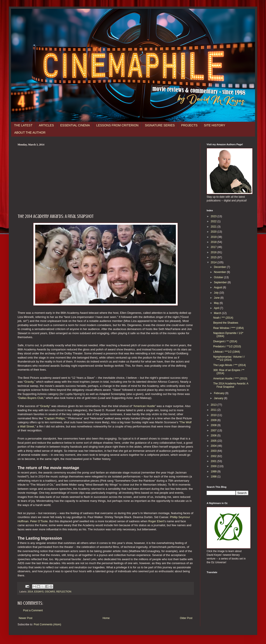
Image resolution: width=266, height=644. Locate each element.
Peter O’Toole (39, 521)
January (219, 398)
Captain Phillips (55, 418)
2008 (214, 425)
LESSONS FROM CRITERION (117, 125)
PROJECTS (189, 125)
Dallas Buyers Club (31, 398)
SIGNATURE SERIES (160, 125)
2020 (214, 232)
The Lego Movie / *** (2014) (230, 365)
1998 (214, 477)
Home (106, 618)
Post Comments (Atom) (47, 624)
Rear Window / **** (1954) (229, 328)
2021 (214, 227)
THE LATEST (23, 125)
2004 (214, 446)
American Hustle (144, 406)
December (220, 267)
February (220, 393)
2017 (214, 247)
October (219, 277)
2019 (214, 237)
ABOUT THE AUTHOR (30, 133)
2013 (214, 405)
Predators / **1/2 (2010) (227, 346)
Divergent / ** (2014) (225, 341)
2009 (214, 420)
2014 (30, 592)
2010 (214, 415)
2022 (214, 221)
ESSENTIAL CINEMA (75, 125)
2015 (214, 257)
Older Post (186, 618)
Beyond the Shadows (226, 323)
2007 (214, 431)
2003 (214, 451)
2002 (214, 456)
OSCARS (50, 592)
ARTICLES (46, 125)
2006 (214, 436)
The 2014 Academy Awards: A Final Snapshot (231, 385)
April (217, 308)
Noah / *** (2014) (223, 318)
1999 (214, 472)
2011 (214, 410)
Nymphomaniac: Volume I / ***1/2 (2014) (229, 358)
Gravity (29, 382)
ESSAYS (39, 592)
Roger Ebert (156, 521)
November (220, 272)
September (221, 282)
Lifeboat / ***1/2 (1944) (227, 352)
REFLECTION (64, 592)
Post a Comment (33, 610)
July (217, 293)
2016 (214, 252)
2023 (214, 216)
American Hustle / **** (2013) (230, 379)
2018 (214, 242)
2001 (214, 461)
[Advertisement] (106, 179)
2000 (214, 466)
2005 (214, 441)
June (217, 298)
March (218, 313)
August (218, 287)
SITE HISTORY (215, 125)
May (217, 303)
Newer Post (26, 618)
